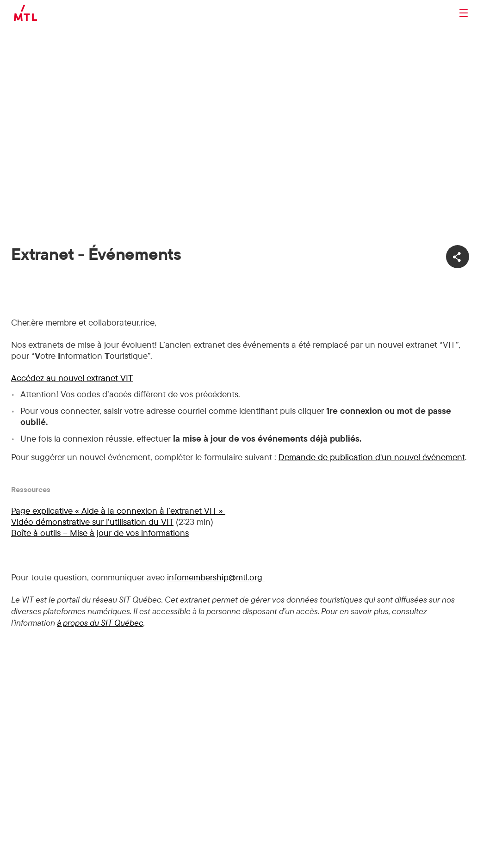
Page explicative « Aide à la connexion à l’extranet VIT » (118, 511)
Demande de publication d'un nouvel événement (372, 457)
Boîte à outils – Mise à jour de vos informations (100, 533)
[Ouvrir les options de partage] (458, 257)
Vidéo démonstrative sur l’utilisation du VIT (92, 522)
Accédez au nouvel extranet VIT (72, 378)
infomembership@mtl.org (216, 577)
